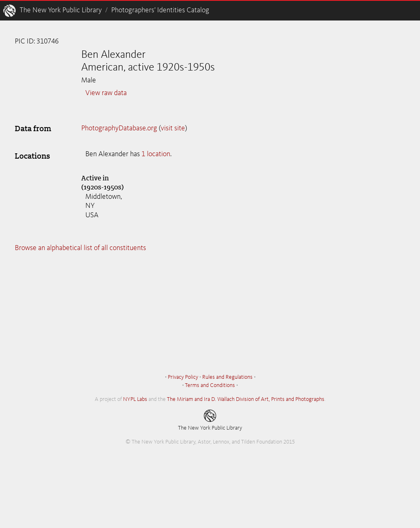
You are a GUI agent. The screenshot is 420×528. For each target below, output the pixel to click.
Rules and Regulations (227, 377)
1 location (156, 154)
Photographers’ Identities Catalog (160, 10)
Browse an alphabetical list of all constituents (80, 248)
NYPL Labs (135, 399)
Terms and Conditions (210, 385)
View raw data (106, 93)
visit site (173, 128)
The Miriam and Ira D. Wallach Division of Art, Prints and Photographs (246, 399)
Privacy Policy (183, 377)
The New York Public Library (61, 10)
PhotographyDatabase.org (119, 128)
